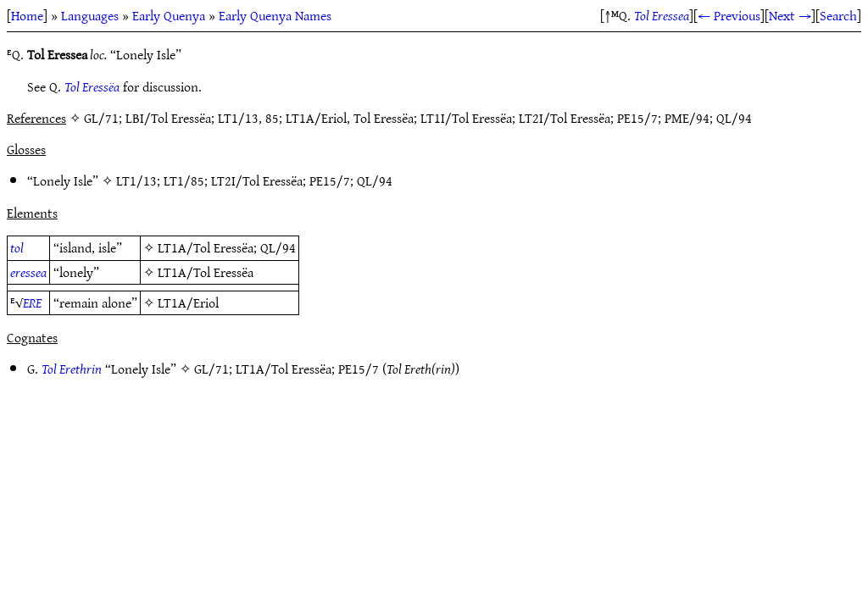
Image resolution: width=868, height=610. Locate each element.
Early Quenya (169, 15)
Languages (90, 15)
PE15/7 (330, 180)
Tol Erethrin (72, 369)
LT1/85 (184, 180)
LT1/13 (136, 180)
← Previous (729, 15)
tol (17, 247)
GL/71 (211, 369)
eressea (28, 272)
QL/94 (375, 180)
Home (27, 15)
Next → (790, 15)
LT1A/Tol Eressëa (206, 247)
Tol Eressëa (92, 86)
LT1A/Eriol (188, 302)
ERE (32, 302)
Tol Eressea (662, 15)
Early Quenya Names (275, 15)
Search (838, 15)
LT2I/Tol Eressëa (257, 180)
